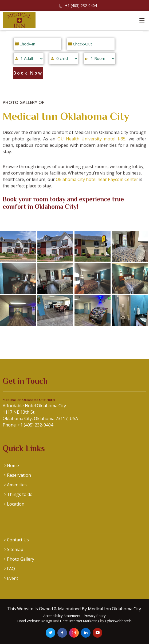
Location (16, 504)
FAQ (11, 569)
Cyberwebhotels (118, 621)
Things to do (20, 494)
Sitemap (15, 549)
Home (13, 465)
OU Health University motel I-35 (91, 144)
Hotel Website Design (35, 621)
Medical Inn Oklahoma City (66, 121)
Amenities (17, 485)
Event (13, 578)
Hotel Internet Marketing (80, 621)
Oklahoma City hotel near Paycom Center (97, 185)
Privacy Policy (95, 616)
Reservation (19, 475)
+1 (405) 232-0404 (81, 5)
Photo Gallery (21, 559)
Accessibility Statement (62, 616)
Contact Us (18, 540)
